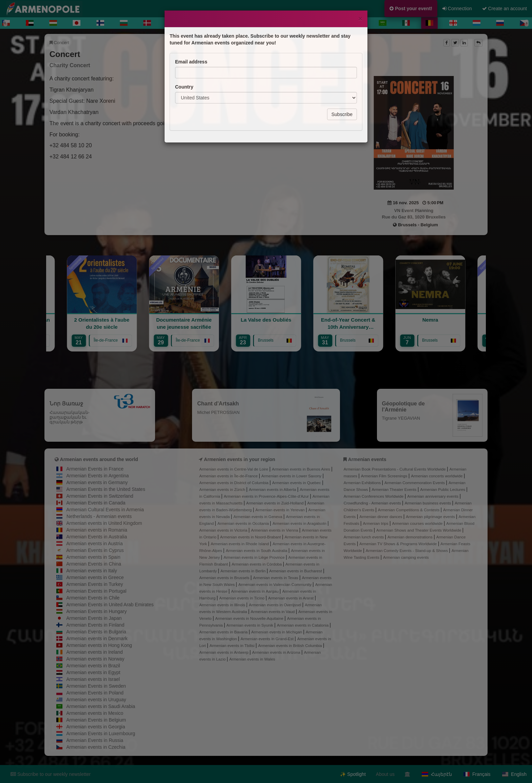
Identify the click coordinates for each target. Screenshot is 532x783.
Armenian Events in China (94, 564)
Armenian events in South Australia (257, 550)
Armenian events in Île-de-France (229, 476)
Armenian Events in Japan (94, 618)
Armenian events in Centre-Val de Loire (234, 469)
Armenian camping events (406, 557)
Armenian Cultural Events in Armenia (105, 510)
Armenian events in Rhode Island (240, 544)
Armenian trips (376, 523)
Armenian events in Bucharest (296, 571)
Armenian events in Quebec (297, 483)
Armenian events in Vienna (275, 530)
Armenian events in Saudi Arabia (101, 706)
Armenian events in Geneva (258, 517)
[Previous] (5, 23)
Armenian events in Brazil (93, 666)
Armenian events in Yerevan (281, 510)
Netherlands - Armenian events (99, 516)
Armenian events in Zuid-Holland (275, 503)
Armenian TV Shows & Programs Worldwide (399, 544)
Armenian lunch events (364, 537)
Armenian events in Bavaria (224, 632)
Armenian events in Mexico (95, 713)
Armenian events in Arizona (277, 652)
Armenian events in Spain (93, 557)
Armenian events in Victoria (224, 530)
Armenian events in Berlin (244, 571)
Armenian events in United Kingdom (104, 523)
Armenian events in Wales (252, 659)
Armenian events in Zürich (223, 489)
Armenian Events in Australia (97, 537)
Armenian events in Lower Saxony (292, 476)
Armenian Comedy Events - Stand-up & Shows (407, 550)
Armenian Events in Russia (95, 740)
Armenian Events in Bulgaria (96, 632)
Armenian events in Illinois (223, 605)
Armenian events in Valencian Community (276, 584)
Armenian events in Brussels (225, 578)
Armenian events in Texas (276, 578)
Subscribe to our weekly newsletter (51, 774)
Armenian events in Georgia (96, 727)
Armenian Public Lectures (443, 489)
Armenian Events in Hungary (96, 611)
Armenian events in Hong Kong (99, 645)
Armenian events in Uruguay (96, 700)
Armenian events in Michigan (277, 632)
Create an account (505, 8)
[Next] (527, 23)
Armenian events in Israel (93, 679)
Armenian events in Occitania (244, 523)
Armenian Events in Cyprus (95, 550)
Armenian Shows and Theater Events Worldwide (419, 530)
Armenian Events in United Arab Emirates (110, 605)
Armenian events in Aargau (255, 591)
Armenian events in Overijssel (275, 605)
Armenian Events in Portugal (96, 591)
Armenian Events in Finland (95, 625)
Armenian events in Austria (94, 543)
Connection (457, 8)
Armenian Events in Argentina (97, 476)
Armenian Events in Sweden (96, 686)
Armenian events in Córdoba (257, 564)
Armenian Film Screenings (385, 476)
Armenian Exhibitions (363, 483)
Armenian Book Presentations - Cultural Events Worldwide (395, 469)
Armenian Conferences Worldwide (374, 496)
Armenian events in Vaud (273, 612)
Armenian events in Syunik (250, 625)
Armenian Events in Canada (96, 503)
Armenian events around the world (99, 459)
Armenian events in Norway (95, 659)
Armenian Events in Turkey (94, 584)
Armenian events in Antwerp (224, 652)
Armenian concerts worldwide (437, 476)
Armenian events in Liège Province (255, 557)
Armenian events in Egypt (93, 672)
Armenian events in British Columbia (291, 645)
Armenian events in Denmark (97, 638)
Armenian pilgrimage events (431, 517)
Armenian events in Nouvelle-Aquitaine (250, 618)
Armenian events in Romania (97, 530)
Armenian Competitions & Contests (409, 510)
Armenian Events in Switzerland (100, 496)
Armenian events (367, 459)
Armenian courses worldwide (418, 523)
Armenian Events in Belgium (96, 720)
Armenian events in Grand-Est (268, 639)
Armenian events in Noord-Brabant (251, 537)
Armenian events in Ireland (94, 652)
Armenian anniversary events (433, 496)
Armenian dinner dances (381, 517)
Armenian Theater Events (394, 489)
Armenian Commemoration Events (415, 483)
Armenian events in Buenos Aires (301, 469)
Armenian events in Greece (95, 577)
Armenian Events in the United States (106, 489)
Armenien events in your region (240, 459)
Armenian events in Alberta (273, 489)
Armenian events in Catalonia (303, 625)
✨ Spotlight (353, 774)
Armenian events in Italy (91, 571)
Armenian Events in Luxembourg (101, 733)
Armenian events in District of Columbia (234, 483)
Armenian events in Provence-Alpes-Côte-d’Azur (267, 496)
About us (385, 774)
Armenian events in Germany (97, 482)
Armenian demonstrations (411, 537)
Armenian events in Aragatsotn (300, 523)
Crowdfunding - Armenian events (373, 503)
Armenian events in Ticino (242, 598)
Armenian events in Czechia (96, 747)
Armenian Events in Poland (95, 693)
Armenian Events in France (95, 469)
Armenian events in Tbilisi (232, 645)
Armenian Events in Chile (93, 598)
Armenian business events (429, 503)
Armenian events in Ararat (291, 598)
